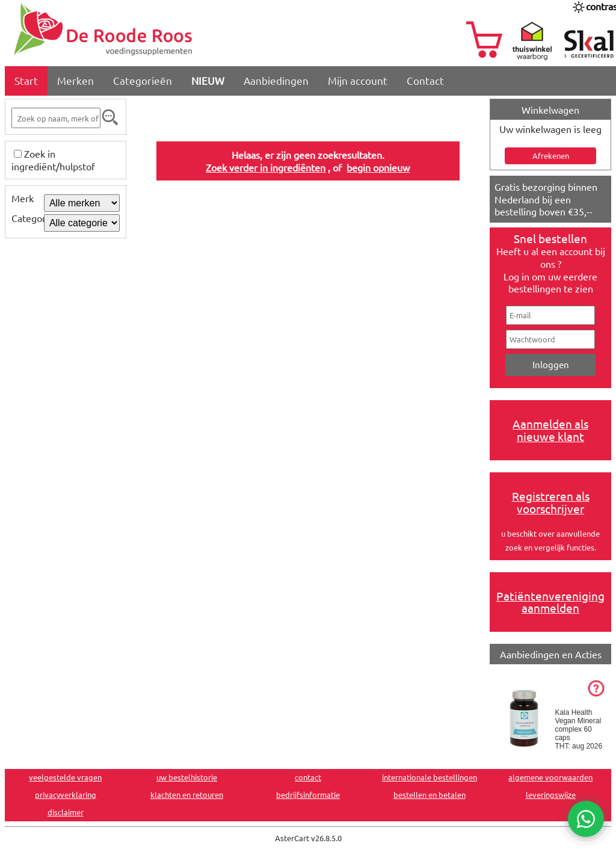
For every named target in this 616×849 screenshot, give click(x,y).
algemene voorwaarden (550, 777)
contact (308, 777)
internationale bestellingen (430, 777)
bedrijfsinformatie (308, 795)
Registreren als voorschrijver (551, 502)
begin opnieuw (378, 167)
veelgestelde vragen (65, 777)
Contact (425, 80)
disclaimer (66, 812)
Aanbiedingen (276, 80)
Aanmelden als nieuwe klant (550, 430)
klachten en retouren (187, 795)
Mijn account (358, 80)
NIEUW (208, 80)
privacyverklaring (66, 795)
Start (26, 80)
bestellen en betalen (430, 795)
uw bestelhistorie (187, 777)
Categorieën (143, 80)
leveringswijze (551, 795)
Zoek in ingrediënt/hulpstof (53, 160)
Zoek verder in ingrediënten (266, 167)
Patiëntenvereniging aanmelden (550, 602)
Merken (75, 80)
